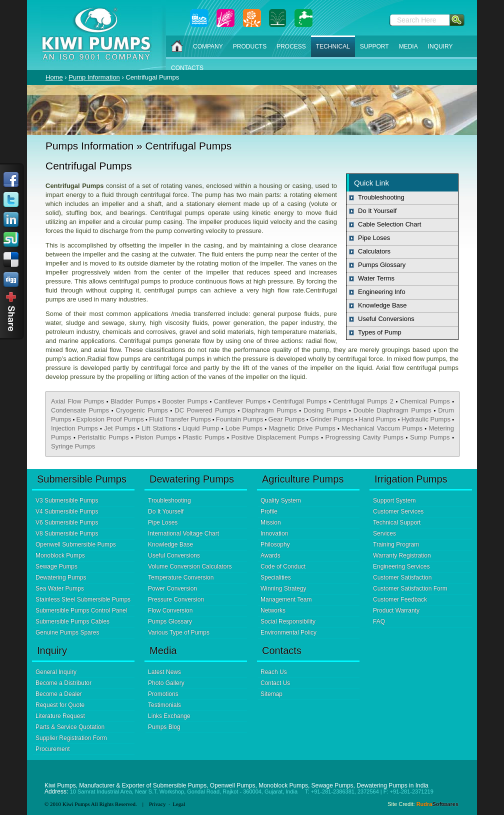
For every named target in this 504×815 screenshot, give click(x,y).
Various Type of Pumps (179, 632)
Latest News (164, 672)
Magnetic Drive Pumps (302, 428)
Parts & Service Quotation (70, 727)
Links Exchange (169, 716)
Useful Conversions (386, 319)
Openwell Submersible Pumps (76, 544)
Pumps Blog (164, 727)
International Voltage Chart (183, 533)
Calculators (374, 251)
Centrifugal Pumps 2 (363, 401)
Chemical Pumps (425, 401)
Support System (394, 500)
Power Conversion (172, 588)
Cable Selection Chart (389, 224)
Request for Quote (60, 705)
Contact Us (275, 683)
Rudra (437, 804)
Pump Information (94, 77)
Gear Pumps (287, 419)
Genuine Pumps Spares (67, 632)
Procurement (53, 749)
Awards (270, 555)
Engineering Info (382, 292)
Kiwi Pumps (76, 804)
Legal (179, 804)
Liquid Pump (201, 428)
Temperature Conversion (181, 577)
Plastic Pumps (203, 437)
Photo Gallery (166, 683)
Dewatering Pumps (61, 577)
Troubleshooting (381, 197)
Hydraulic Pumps (426, 419)
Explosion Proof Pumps (110, 419)
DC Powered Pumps (205, 410)
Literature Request (60, 716)
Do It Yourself (377, 211)
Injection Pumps (74, 428)
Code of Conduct (283, 566)
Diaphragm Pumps (269, 410)
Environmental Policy (288, 632)
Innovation (274, 533)
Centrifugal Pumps (299, 401)
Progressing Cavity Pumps (364, 437)
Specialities (276, 577)
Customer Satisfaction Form (410, 588)
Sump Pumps (430, 437)
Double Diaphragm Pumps (392, 410)
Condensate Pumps (80, 410)
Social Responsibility (288, 621)
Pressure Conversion (176, 599)
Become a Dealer (59, 694)
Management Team (286, 599)
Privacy (157, 804)
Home (54, 77)
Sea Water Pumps (60, 588)
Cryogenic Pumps (141, 410)
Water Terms (376, 278)
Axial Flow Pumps (77, 401)
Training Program (396, 544)
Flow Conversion (170, 610)
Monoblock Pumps (60, 555)
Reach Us (274, 672)
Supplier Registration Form (71, 738)
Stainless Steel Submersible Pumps (83, 599)
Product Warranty (396, 610)
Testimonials (164, 705)
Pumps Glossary (382, 265)
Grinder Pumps (332, 419)
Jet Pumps (120, 428)
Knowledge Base (382, 305)
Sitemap (271, 694)
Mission (271, 522)
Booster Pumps (185, 401)
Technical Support (397, 522)
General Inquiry (56, 672)
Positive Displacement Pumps (275, 437)
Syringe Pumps (73, 446)
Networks (273, 610)
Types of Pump (380, 332)
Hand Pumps (377, 419)
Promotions (163, 694)
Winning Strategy (283, 588)
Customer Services (398, 511)
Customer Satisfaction (402, 577)
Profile (269, 511)
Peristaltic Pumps (103, 437)
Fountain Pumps (240, 419)
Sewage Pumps (56, 566)
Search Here (417, 20)
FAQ (379, 621)
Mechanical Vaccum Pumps (382, 428)
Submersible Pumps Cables (72, 621)
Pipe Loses (374, 238)
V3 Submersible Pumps (67, 500)
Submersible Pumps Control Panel (81, 610)
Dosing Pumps (325, 410)
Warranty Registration (402, 555)
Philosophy (275, 544)
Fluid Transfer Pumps (180, 419)
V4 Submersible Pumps (67, 511)
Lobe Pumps (244, 428)
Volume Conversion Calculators (190, 566)
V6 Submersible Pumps (67, 522)
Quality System (281, 500)
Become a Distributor (63, 683)
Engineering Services (401, 566)
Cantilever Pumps (240, 401)
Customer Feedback (400, 599)
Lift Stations (159, 428)
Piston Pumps (156, 437)
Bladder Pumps (133, 401)
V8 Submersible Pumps (67, 533)
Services (384, 533)
